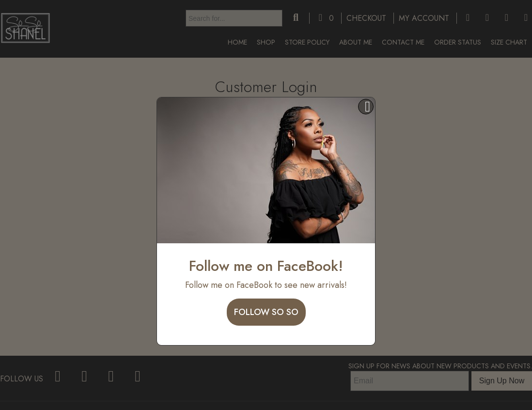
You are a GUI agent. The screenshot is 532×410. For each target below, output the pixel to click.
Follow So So (266, 312)
